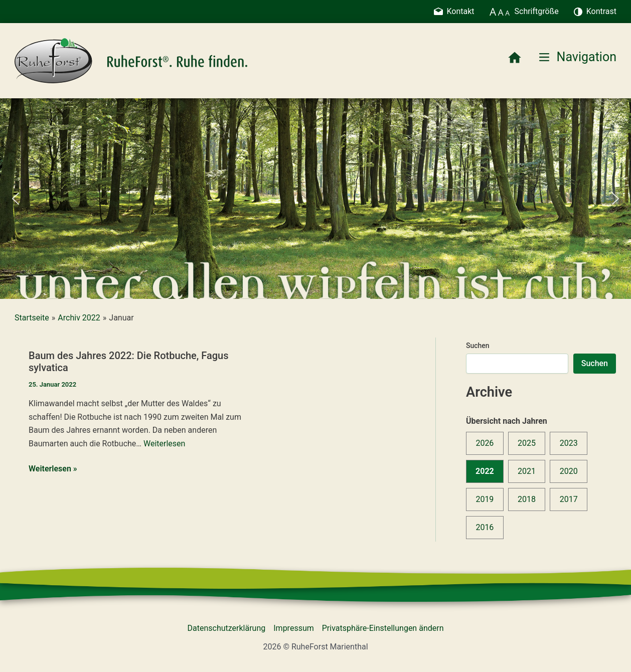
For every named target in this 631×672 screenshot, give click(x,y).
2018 (527, 499)
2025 (527, 443)
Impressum (294, 628)
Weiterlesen (164, 444)
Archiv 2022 (79, 318)
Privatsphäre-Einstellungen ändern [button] (383, 628)
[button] (16, 199)
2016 (485, 527)
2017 (569, 499)
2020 (569, 471)
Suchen (478, 346)
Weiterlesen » (53, 469)
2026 (485, 443)
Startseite (32, 318)
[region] (315, 199)
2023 (569, 443)
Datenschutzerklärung (227, 628)
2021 (527, 471)
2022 (485, 471)
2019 (485, 499)
